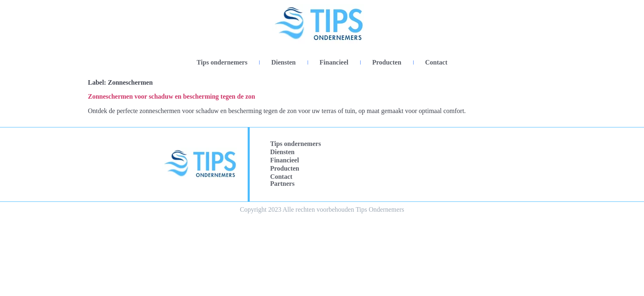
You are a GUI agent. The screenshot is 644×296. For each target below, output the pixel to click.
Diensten (283, 62)
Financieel (334, 62)
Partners (283, 184)
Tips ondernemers (222, 62)
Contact (436, 62)
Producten (387, 62)
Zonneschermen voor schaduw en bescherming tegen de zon (171, 96)
